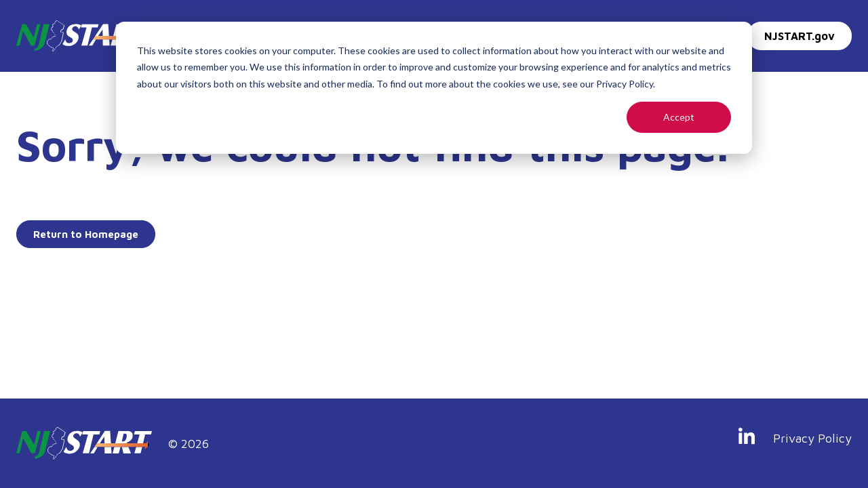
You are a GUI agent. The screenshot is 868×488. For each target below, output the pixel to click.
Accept (679, 117)
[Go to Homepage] (83, 36)
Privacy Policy (812, 438)
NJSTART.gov (800, 36)
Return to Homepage (86, 234)
